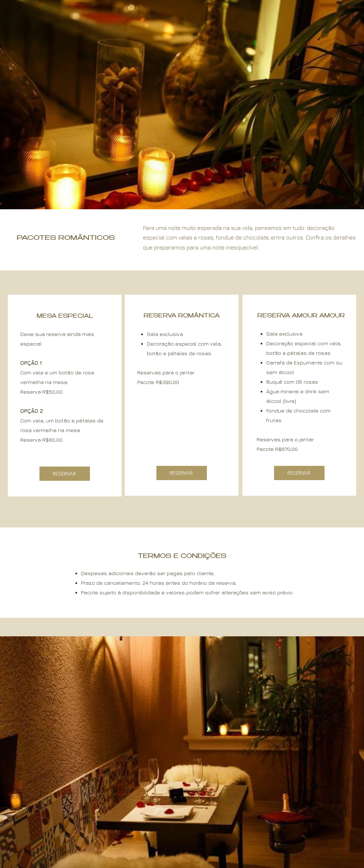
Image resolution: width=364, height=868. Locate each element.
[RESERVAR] (65, 474)
